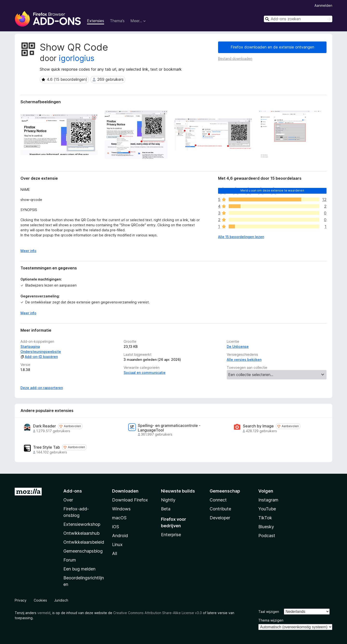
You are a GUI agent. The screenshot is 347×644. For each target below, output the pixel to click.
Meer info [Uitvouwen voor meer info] (28, 251)
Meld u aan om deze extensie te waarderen (272, 190)
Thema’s (117, 21)
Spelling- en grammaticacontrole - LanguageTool (169, 428)
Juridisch (61, 600)
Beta (166, 509)
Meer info (28, 313)
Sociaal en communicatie (145, 373)
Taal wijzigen (269, 612)
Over (68, 500)
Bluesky (266, 527)
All (115, 553)
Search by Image (258, 426)
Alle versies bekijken (244, 360)
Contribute (220, 509)
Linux (117, 545)
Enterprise (171, 535)
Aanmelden (323, 5)
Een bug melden (79, 569)
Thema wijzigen (271, 620)
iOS (116, 527)
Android (120, 536)
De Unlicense (238, 346)
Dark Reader (44, 426)
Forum (70, 560)
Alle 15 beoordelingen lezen (241, 237)
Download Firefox (130, 500)
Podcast (267, 536)
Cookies (40, 600)
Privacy (21, 600)
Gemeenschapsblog (83, 551)
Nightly (168, 500)
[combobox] (298, 19)
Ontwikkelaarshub (81, 533)
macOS (119, 518)
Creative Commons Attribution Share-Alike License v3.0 (158, 613)
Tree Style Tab (47, 447)
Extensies (96, 21)
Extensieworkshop (82, 524)
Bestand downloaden (235, 58)
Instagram (268, 500)
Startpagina (30, 346)
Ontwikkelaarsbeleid (84, 542)
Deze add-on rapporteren (42, 388)
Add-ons (73, 491)
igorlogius (77, 58)
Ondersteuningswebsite (41, 352)
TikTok (265, 518)
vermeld (44, 613)
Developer (220, 518)
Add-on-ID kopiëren (39, 357)
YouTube (267, 509)
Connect (218, 500)
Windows (121, 509)
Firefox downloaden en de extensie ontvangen (272, 47)
